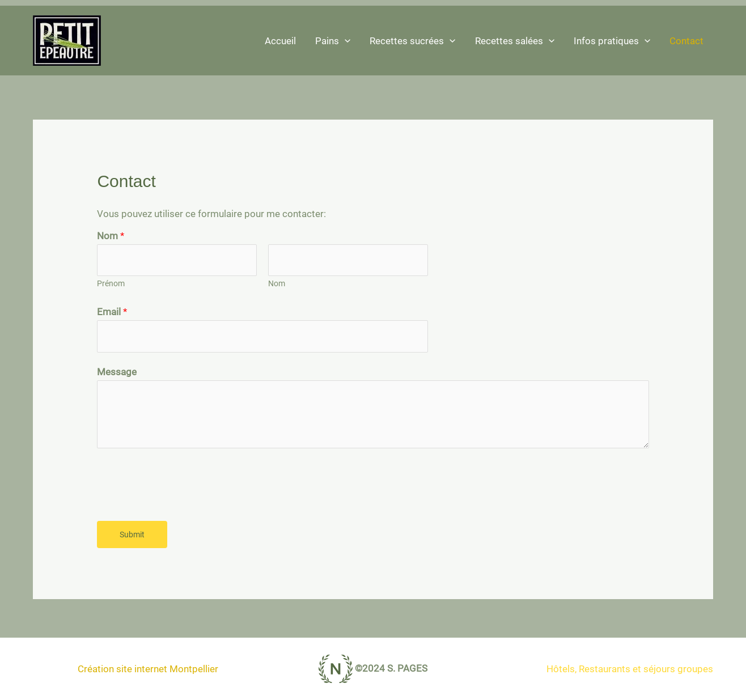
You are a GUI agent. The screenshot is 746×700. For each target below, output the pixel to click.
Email (112, 312)
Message (117, 372)
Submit (132, 534)
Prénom (111, 284)
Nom (111, 236)
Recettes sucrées (412, 41)
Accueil (280, 41)
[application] (345, 41)
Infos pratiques (612, 41)
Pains (333, 41)
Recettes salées (515, 41)
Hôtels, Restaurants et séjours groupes (630, 669)
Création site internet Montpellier (148, 669)
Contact (686, 41)
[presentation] (183, 482)
